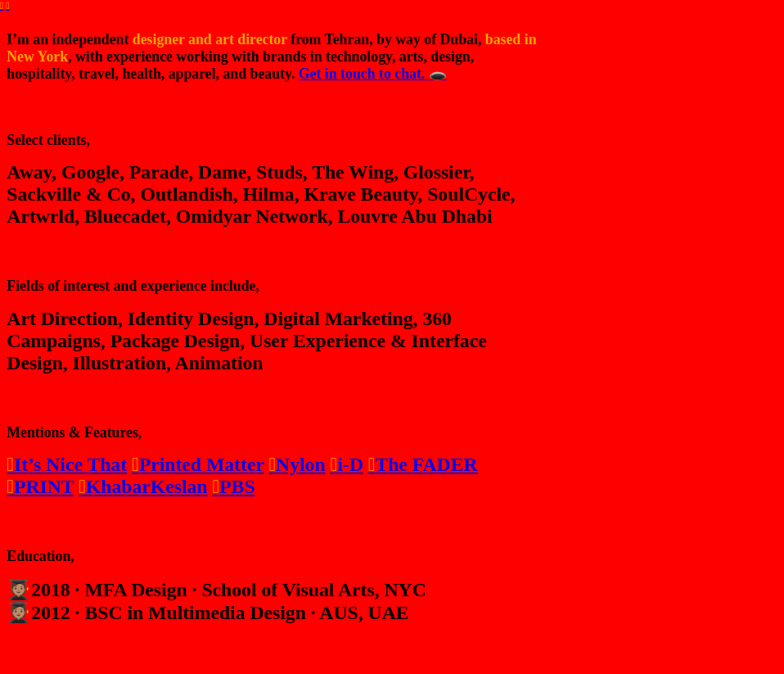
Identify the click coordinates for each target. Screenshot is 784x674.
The (390, 464)
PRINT (40, 486)
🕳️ (435, 74)
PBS (233, 486)
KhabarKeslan (143, 486)
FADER (445, 464)
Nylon (297, 464)
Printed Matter (198, 464)
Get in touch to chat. (362, 74)
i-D (347, 464)
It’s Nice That (70, 464)
